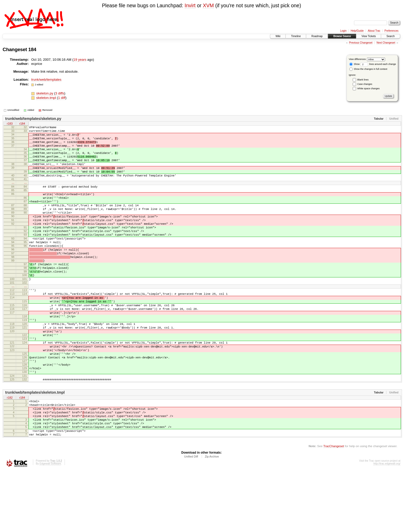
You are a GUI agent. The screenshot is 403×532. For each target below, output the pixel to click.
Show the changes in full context (368, 69)
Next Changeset (386, 43)
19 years (80, 60)
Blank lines (363, 80)
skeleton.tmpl (46, 98)
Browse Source (342, 36)
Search (391, 36)
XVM (208, 5)
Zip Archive (212, 518)
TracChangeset (334, 507)
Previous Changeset (361, 43)
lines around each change (378, 64)
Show (355, 64)
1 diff (62, 98)
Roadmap (317, 36)
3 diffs (60, 93)
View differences (357, 59)
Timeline (296, 36)
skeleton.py (45, 93)
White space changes (369, 88)
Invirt (190, 5)
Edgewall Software (50, 525)
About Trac (374, 31)
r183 (10, 124)
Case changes (365, 84)
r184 (22, 124)
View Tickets (369, 36)
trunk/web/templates (46, 80)
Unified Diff (191, 518)
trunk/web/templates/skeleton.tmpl (35, 445)
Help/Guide (357, 31)
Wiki (278, 36)
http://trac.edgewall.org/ (387, 525)
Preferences (392, 31)
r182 (10, 451)
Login (343, 31)
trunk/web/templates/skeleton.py (33, 119)
